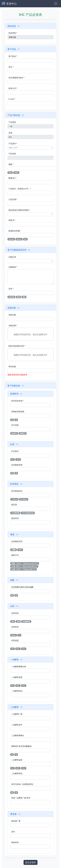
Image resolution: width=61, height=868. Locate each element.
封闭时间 (15, 627)
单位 (10, 67)
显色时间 (15, 842)
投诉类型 (12, 33)
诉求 (10, 289)
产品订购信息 (14, 115)
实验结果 (12, 308)
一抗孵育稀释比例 (19, 667)
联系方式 (12, 88)
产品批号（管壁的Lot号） (19, 189)
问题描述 (12, 267)
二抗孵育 (14, 707)
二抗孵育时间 (17, 773)
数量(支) (12, 178)
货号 (13, 832)
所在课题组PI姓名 (16, 78)
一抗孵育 (14, 660)
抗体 (12, 444)
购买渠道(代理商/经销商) (19, 210)
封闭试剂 (15, 613)
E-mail (11, 99)
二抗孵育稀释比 (18, 735)
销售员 (11, 220)
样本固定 (14, 484)
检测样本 (14, 394)
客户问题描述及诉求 (17, 250)
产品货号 (12, 144)
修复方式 (15, 555)
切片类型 (15, 425)
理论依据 (12, 366)
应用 (10, 133)
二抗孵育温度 (17, 760)
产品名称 (12, 154)
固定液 (14, 505)
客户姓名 (12, 56)
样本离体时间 (17, 491)
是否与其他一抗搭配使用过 (22, 784)
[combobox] (30, 148)
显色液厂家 (16, 821)
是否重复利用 (17, 465)
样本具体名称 (17, 401)
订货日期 (12, 199)
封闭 (12, 606)
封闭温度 (15, 640)
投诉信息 (12, 26)
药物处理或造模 (18, 411)
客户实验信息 (14, 386)
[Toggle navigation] (56, 4)
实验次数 (12, 315)
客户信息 (12, 49)
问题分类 (12, 257)
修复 (12, 534)
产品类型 (12, 122)
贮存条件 (15, 451)
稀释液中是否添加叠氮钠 (21, 746)
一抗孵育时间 (17, 691)
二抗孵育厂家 (17, 714)
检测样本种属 (14, 231)
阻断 (12, 580)
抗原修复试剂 (17, 541)
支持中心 (9, 4)
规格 (10, 164)
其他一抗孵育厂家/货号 (21, 798)
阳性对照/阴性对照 (16, 346)
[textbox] (30, 148)
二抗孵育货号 (17, 725)
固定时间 (15, 518)
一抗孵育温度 (17, 677)
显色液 (13, 814)
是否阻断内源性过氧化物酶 (22, 587)
